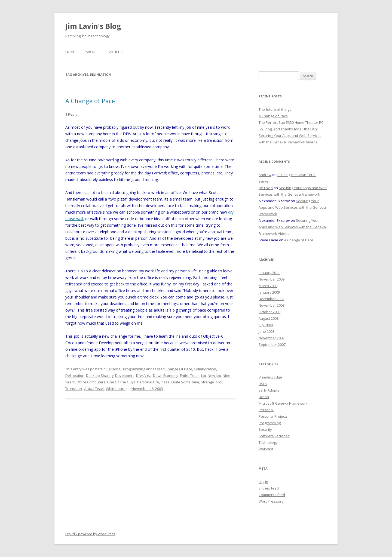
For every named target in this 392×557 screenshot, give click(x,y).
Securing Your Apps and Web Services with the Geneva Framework (292, 207)
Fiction (264, 397)
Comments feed (272, 495)
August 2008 (269, 318)
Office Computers (91, 382)
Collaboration (205, 369)
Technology (268, 442)
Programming (134, 369)
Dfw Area (144, 376)
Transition (74, 389)
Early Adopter (270, 390)
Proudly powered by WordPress (90, 534)
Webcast (266, 449)
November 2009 (272, 279)
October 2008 (269, 312)
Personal (114, 369)
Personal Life (148, 382)
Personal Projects (273, 416)
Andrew (265, 175)
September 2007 (272, 344)
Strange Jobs (211, 382)
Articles (116, 52)
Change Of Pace (179, 369)
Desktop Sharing (100, 376)
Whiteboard (116, 389)
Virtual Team (94, 389)
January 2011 (269, 273)
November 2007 (272, 338)
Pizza (165, 382)
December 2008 (271, 299)
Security (265, 429)
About (91, 52)
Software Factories (274, 436)
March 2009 (268, 286)
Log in (263, 482)
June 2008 (267, 331)
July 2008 (266, 325)
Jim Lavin (266, 188)
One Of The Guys (121, 382)
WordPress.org (271, 501)
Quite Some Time (185, 382)
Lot (204, 376)
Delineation (75, 376)
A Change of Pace (90, 101)
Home (70, 52)
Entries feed (269, 488)
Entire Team (190, 376)
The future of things (275, 109)
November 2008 (272, 305)
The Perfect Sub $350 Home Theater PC (291, 122)
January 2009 (269, 292)
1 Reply (71, 114)
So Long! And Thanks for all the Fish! (288, 129)
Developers (125, 376)
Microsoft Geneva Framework (283, 403)
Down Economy (166, 376)
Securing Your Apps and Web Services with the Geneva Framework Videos (292, 227)
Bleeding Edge (270, 377)
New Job (214, 376)
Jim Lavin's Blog (93, 26)
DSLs (263, 384)
